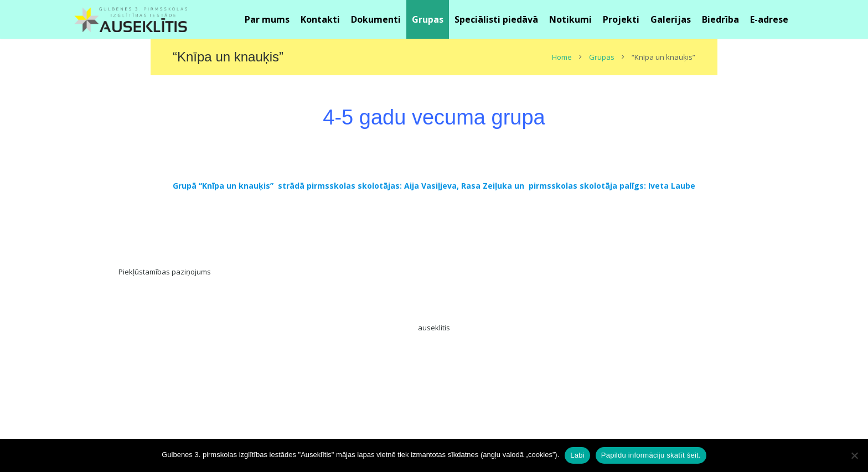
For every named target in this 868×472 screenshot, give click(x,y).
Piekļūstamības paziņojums (165, 272)
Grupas (602, 57)
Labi (577, 455)
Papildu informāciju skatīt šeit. (651, 455)
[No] (854, 455)
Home (562, 57)
